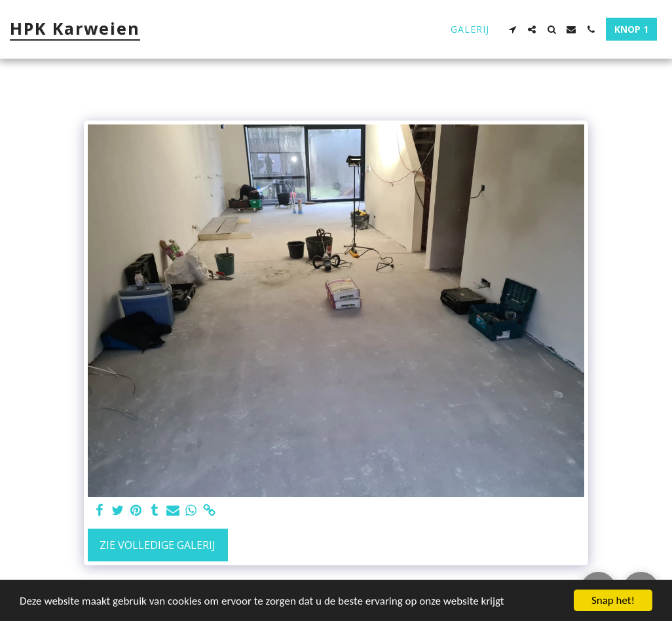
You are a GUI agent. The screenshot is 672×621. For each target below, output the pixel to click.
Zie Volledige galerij (158, 545)
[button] (512, 29)
